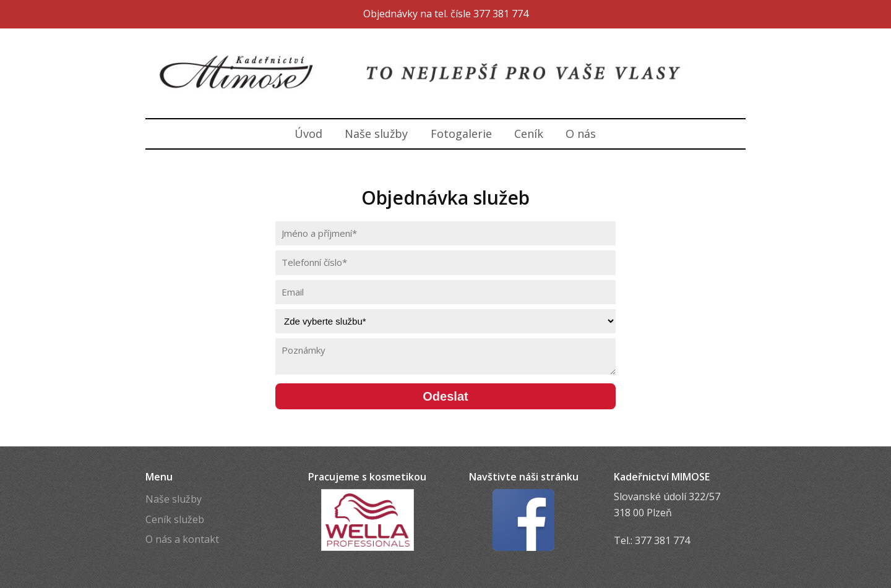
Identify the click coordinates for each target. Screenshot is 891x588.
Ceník (529, 134)
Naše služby (376, 134)
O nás (581, 134)
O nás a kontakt (182, 539)
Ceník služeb (175, 519)
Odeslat (445, 396)
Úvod (308, 134)
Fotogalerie (461, 134)
